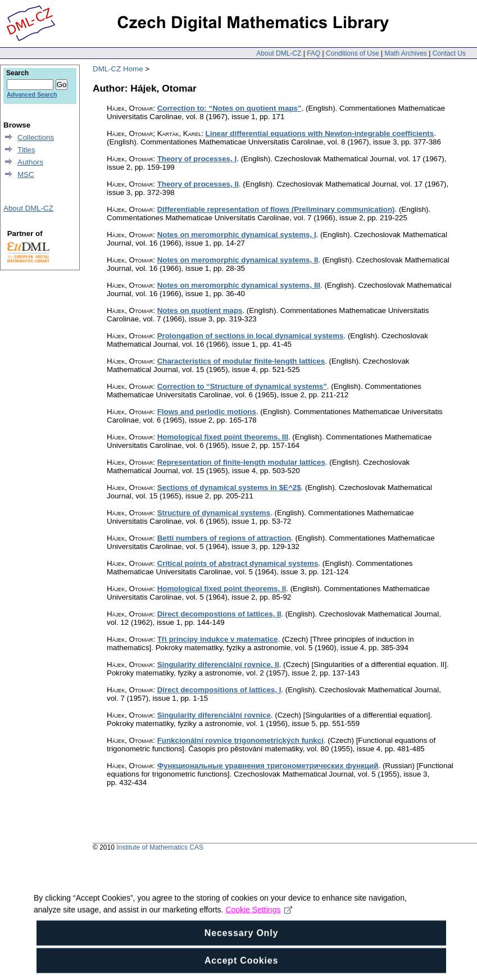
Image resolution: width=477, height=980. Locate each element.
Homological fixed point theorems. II (222, 589)
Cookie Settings (259, 923)
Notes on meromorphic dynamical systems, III (239, 285)
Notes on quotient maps (200, 310)
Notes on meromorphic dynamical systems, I (237, 235)
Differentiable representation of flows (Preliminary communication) (276, 209)
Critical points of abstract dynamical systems (238, 563)
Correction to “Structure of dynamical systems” (242, 386)
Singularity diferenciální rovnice (214, 715)
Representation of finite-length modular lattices (241, 462)
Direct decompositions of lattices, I (219, 690)
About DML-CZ (279, 53)
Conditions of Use (353, 53)
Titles (26, 150)
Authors (30, 162)
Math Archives (405, 53)
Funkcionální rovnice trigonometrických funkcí (240, 740)
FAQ (314, 53)
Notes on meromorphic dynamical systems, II (238, 260)
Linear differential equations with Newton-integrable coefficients (320, 133)
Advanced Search (32, 94)
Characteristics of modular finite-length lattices (241, 361)
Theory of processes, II (198, 184)
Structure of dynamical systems (214, 513)
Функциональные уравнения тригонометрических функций (268, 766)
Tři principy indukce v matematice (218, 639)
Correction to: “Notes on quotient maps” (230, 108)
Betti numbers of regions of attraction (224, 538)
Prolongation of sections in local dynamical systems (251, 336)
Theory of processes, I (197, 159)
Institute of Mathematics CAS (160, 847)
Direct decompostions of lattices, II (219, 614)
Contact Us (449, 53)
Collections (36, 137)
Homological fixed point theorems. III (223, 437)
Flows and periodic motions (207, 412)
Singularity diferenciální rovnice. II (218, 664)
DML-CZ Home (118, 69)
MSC (26, 174)
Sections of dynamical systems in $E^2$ (229, 487)
